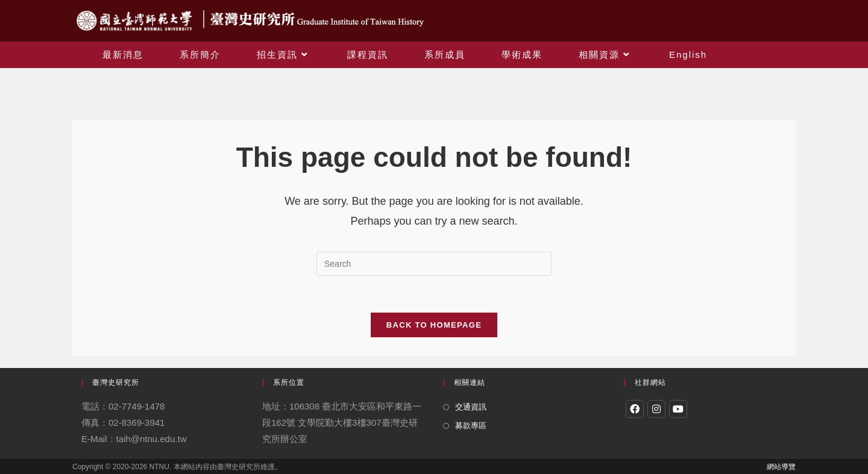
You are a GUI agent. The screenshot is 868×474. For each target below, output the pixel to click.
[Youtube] (678, 409)
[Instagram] (656, 409)
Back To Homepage (434, 325)
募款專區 (471, 426)
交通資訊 (471, 407)
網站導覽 (781, 467)
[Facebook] (635, 409)
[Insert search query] (434, 264)
